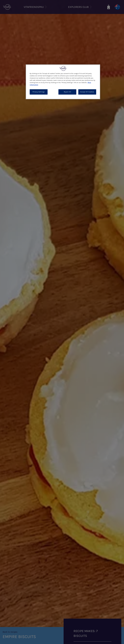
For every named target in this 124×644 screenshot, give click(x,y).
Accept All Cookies (87, 92)
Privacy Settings (39, 92)
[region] (63, 82)
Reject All (67, 92)
